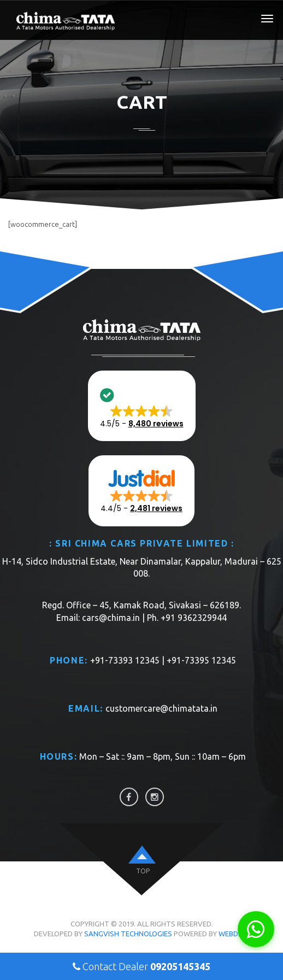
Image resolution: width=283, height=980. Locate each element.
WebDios (234, 934)
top (143, 871)
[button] (142, 406)
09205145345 (180, 966)
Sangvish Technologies (128, 934)
